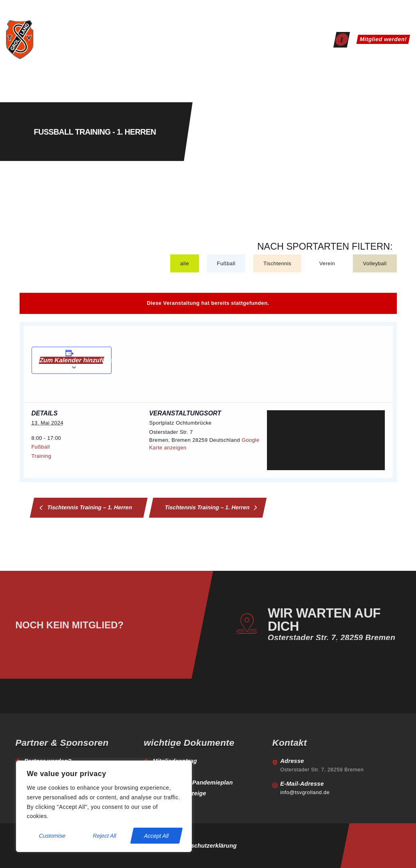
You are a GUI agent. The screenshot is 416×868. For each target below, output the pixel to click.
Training (42, 456)
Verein (327, 263)
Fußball (226, 263)
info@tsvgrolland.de (305, 792)
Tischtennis (277, 263)
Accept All (156, 836)
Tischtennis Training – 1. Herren (89, 507)
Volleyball (375, 263)
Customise (52, 836)
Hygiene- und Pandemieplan (193, 783)
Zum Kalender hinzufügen (72, 360)
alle (185, 263)
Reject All (105, 836)
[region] (104, 806)
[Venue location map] (326, 440)
